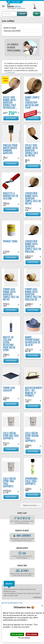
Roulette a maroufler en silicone (11, 196)
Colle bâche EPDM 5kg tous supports (11, 436)
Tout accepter (17, 634)
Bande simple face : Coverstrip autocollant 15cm (32, 102)
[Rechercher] (15, 14)
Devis (37, 14)
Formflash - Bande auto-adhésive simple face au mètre (11, 294)
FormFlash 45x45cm (9, 389)
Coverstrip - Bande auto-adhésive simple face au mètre (33, 198)
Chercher (22, 14)
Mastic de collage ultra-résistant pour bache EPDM (9, 344)
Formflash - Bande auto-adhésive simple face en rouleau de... (33, 294)
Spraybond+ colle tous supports (32, 481)
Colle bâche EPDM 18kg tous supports (9, 482)
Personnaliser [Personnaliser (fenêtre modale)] (24, 638)
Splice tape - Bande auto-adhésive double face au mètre (32, 150)
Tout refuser (32, 634)
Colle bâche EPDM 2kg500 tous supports (32, 437)
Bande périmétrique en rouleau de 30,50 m (33, 341)
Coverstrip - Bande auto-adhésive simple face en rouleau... (33, 246)
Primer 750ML (10, 241)
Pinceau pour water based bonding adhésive (10, 149)
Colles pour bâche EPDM (12, 31)
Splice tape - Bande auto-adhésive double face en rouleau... (10, 102)
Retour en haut (32, 506)
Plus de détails (11, 118)
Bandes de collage (10, 28)
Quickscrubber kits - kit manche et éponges (33, 392)
